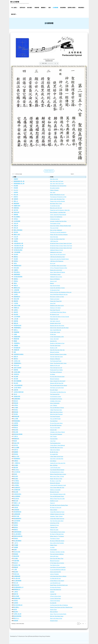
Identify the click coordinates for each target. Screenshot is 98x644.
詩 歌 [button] (15, 177)
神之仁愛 (16, 195)
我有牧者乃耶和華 (18, 435)
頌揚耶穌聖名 (17, 275)
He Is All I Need (54, 390)
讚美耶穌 (16, 302)
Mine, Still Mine (54, 466)
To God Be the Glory (55, 206)
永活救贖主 (16, 486)
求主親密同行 (17, 488)
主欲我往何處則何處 (19, 392)
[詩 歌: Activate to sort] (32, 177)
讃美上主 (16, 202)
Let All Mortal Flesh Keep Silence (58, 313)
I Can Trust (53, 441)
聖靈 (15, 353)
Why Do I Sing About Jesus (57, 617)
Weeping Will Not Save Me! (57, 384)
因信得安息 (16, 506)
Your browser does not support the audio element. (49, 64)
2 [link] (81, 624)
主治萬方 (16, 295)
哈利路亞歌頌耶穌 (18, 277)
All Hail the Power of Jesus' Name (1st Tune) (61, 244)
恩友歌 (15, 475)
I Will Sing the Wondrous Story (57, 257)
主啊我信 (16, 406)
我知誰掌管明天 (17, 519)
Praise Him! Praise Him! (56, 302)
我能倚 (15, 441)
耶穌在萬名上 (17, 273)
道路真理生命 (17, 297)
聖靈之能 (16, 324)
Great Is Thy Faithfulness (56, 217)
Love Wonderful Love (55, 583)
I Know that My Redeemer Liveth (58, 486)
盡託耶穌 (16, 468)
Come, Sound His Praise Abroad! (58, 215)
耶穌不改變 (16, 517)
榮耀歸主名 (16, 308)
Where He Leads (54, 530)
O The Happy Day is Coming (57, 563)
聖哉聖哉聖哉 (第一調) (19, 182)
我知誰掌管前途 (17, 512)
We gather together (55, 188)
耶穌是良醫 (16, 417)
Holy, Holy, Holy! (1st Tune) (57, 182)
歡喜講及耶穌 (17, 599)
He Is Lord (53, 264)
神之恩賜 (16, 377)
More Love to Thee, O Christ (57, 477)
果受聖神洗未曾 (17, 326)
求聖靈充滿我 (17, 337)
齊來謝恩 (16, 188)
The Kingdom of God (55, 224)
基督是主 (16, 279)
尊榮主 (15, 284)
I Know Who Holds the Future (57, 512)
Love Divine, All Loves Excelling (58, 568)
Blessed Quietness (55, 379)
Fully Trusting (53, 437)
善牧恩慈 (16, 233)
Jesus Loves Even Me (55, 572)
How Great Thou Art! (55, 310)
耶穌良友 (16, 428)
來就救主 (16, 601)
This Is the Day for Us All (56, 368)
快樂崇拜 (16, 199)
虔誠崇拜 (16, 313)
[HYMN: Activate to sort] (68, 177)
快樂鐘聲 (16, 548)
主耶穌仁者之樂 (17, 614)
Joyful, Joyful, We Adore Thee (57, 200)
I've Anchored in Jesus (56, 397)
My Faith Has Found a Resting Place (59, 506)
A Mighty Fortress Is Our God (57, 515)
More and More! (54, 612)
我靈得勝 (16, 426)
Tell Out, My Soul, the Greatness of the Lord (61, 293)
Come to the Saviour (55, 601)
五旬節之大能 (17, 361)
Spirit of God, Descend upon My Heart (59, 328)
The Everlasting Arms (55, 444)
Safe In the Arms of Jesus (56, 413)
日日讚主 (16, 559)
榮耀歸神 (16, 180)
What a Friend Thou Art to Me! (57, 499)
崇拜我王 (16, 219)
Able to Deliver (54, 510)
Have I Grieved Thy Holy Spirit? (58, 381)
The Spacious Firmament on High (58, 197)
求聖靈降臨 (16, 333)
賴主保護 (16, 432)
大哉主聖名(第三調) (18, 248)
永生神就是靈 (17, 222)
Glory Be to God (54, 180)
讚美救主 (16, 257)
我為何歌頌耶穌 (17, 617)
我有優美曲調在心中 (19, 588)
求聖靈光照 (16, 350)
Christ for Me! (53, 430)
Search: (72, 174)
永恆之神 (16, 237)
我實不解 (16, 594)
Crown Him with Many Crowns (57, 288)
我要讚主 (16, 242)
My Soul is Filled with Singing (57, 541)
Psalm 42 (52, 504)
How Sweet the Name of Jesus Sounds (60, 317)
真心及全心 (16, 470)
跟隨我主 (16, 530)
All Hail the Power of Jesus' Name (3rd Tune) (61, 248)
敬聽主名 (16, 286)
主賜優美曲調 (17, 577)
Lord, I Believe (54, 406)
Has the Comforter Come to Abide (58, 355)
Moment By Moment (55, 484)
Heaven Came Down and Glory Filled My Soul (61, 608)
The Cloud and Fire (55, 395)
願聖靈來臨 (16, 339)
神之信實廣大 (17, 217)
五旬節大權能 (17, 373)
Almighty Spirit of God (55, 324)
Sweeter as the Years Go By (57, 306)
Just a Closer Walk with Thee (57, 488)
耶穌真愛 (16, 554)
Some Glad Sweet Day (56, 590)
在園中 (15, 550)
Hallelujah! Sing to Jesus (56, 277)
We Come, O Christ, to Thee (57, 297)
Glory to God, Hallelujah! (56, 231)
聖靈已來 (16, 357)
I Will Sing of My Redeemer (57, 262)
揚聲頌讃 (16, 215)
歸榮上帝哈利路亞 (18, 231)
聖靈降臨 (16, 322)
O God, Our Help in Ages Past (57, 239)
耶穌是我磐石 (17, 421)
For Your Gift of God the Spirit (57, 377)
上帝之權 (16, 319)
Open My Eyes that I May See (57, 350)
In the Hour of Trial (55, 523)
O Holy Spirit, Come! (55, 333)
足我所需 (16, 390)
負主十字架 (16, 457)
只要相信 (16, 461)
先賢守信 (16, 450)
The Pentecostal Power (56, 362)
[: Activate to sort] (13, 177)
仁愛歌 (15, 570)
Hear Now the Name (55, 286)
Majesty (52, 284)
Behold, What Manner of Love (57, 195)
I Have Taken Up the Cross (57, 457)
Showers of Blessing (55, 359)
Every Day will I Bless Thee (57, 559)
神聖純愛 (16, 568)
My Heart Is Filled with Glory (57, 535)
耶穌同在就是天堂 (18, 537)
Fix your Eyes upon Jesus (56, 424)
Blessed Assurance (55, 561)
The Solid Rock (54, 421)
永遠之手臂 (16, 444)
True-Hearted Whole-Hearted (57, 470)
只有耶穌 (16, 304)
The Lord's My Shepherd (56, 435)
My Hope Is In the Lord (56, 508)
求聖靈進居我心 (17, 364)
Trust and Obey (54, 439)
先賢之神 (16, 226)
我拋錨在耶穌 (17, 397)
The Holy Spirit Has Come (56, 357)
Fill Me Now (53, 335)
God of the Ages (54, 237)
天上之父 (16, 191)
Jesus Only (53, 304)
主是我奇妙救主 (17, 495)
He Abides (53, 375)
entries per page (19, 174)
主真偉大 (16, 310)
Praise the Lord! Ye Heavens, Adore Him (60, 211)
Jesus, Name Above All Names (58, 273)
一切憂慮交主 (17, 464)
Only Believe (53, 461)
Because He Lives (54, 492)
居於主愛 (16, 501)
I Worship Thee (54, 528)
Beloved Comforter (55, 353)
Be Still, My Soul (54, 453)
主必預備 (16, 419)
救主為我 (16, 430)
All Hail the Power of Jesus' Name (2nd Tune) (61, 246)
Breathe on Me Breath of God (57, 344)
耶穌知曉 (16, 404)
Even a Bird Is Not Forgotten (57, 543)
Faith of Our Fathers (55, 450)
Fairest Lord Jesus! (55, 299)
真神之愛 (16, 228)
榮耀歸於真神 (17, 206)
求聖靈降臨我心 (17, 328)
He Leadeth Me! (54, 455)
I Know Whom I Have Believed (57, 446)
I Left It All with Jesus (55, 468)
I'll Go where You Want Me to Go (58, 393)
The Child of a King (55, 566)
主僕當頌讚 (16, 290)
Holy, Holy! (53, 193)
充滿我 (15, 335)
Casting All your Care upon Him (58, 464)
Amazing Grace (54, 621)
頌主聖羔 (16, 259)
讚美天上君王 (17, 235)
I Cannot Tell (53, 595)
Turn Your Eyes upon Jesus (57, 521)
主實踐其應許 (17, 399)
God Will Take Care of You (56, 448)
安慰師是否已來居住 (19, 355)
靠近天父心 (16, 619)
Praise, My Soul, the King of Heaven (59, 235)
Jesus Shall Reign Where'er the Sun (59, 295)
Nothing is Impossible (55, 490)
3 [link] (83, 624)
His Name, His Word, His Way (57, 552)
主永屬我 (16, 466)
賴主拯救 (16, 384)
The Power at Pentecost (56, 373)
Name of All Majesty (55, 279)
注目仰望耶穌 (17, 521)
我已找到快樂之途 (18, 606)
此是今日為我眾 (17, 368)
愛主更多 (16, 612)
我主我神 (16, 255)
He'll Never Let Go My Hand (57, 388)
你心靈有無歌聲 (17, 581)
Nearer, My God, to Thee (56, 479)
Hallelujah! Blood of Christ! (57, 251)
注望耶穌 (16, 424)
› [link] (85, 624)
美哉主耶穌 (16, 299)
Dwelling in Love (54, 501)
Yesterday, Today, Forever (56, 517)
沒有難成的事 (17, 490)
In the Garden (53, 550)
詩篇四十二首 (17, 503)
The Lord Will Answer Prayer (57, 497)
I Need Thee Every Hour (56, 410)
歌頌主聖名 (16, 268)
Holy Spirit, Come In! (55, 322)
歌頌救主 (16, 262)
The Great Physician (55, 417)
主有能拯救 (16, 510)
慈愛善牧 (16, 526)
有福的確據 (16, 561)
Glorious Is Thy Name (55, 308)
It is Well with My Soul (55, 579)
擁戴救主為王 (17, 288)
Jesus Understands (55, 404)
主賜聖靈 (16, 346)
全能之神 (16, 224)
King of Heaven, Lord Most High (58, 213)
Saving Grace (53, 610)
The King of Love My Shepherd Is (58, 233)
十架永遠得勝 (17, 253)
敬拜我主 (16, 528)
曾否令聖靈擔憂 (17, 381)
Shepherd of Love (54, 526)
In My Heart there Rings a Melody (58, 577)
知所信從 (16, 446)
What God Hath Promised (56, 415)
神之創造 (16, 186)
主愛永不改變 (17, 306)
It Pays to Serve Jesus (55, 597)
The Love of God (54, 228)
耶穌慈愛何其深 (17, 266)
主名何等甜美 (17, 317)
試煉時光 (16, 523)
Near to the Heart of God (56, 619)
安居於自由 (16, 574)
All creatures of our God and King (58, 186)
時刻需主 (16, 410)
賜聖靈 (15, 341)
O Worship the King (55, 220)
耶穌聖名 (16, 539)
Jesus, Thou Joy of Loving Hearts (58, 614)
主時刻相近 (16, 483)
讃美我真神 (16, 204)
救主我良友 (16, 499)
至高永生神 (16, 213)
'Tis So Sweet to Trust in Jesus (58, 532)
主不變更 (16, 408)
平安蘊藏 (16, 546)
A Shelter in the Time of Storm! (57, 433)
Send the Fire (53, 342)
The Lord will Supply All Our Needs (58, 386)
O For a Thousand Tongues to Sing (59, 268)
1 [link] (78, 624)
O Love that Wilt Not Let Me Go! (58, 570)
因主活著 (16, 492)
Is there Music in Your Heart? (57, 581)
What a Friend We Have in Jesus (58, 475)
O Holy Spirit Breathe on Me (57, 337)
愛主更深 (16, 477)
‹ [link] (76, 624)
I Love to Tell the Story (55, 599)
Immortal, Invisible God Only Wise (58, 222)
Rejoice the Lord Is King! (56, 271)
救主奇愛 (16, 315)
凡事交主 (16, 437)
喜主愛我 (16, 572)
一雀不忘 (16, 543)
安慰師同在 (16, 375)
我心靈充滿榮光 (17, 535)
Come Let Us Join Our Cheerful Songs (59, 259)
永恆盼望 (16, 508)
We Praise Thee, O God (56, 204)
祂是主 (15, 264)
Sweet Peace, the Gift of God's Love (59, 586)
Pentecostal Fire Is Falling (56, 370)
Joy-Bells (52, 548)
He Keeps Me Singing (55, 588)
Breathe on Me (54, 348)
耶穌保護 (16, 412)
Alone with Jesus (54, 557)
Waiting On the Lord (55, 366)
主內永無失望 (17, 472)
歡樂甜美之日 (17, 590)
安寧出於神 (16, 586)
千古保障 (16, 239)
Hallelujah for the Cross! (56, 253)
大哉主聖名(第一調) (18, 244)
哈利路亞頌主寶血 (18, 250)
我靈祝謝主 (16, 208)
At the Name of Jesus (55, 275)
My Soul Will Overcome (56, 426)
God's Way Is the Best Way (57, 459)
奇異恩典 (16, 621)
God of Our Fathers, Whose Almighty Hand (60, 226)
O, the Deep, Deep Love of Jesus (58, 266)
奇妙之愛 (16, 583)
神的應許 (16, 415)
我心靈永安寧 (17, 579)
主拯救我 (16, 603)
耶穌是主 (16, 282)
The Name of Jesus (55, 539)
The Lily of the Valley (55, 428)
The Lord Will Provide (55, 419)
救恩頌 (15, 610)
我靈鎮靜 (16, 452)
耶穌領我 (16, 455)
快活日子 (16, 563)
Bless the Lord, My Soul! (56, 208)
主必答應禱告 (17, 497)
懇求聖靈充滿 (17, 348)
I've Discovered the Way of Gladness (59, 606)
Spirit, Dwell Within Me (56, 330)
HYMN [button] (52, 177)
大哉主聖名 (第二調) (18, 246)
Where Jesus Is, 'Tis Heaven (57, 537)
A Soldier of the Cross (55, 401)
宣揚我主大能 (17, 293)
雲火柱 (15, 395)
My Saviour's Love (55, 315)
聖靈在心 (16, 330)
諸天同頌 (16, 211)
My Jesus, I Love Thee (56, 481)
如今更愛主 (16, 481)
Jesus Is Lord (53, 282)
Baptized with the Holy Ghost (57, 326)
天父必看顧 (16, 448)
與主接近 (16, 479)
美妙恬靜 (16, 379)
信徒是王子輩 (17, 566)
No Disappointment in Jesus (57, 472)
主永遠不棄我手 (17, 388)
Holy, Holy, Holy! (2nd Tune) (57, 184)
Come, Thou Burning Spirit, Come (58, 364)
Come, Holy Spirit (54, 339)
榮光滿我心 (16, 608)
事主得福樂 (16, 597)
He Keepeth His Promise (56, 399)
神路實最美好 (17, 459)
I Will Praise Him (54, 242)
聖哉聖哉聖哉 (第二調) (19, 184)
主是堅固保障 (17, 515)
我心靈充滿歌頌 (17, 541)
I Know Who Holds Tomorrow (57, 519)
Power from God (54, 319)
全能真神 (16, 193)
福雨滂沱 (16, 359)
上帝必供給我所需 (18, 386)
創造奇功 (16, 197)
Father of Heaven (54, 191)
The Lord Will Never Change (57, 408)
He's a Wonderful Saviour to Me (58, 495)
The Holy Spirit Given (55, 346)
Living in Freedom (54, 575)
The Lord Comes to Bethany (57, 555)
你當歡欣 (16, 270)
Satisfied (52, 592)
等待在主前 (16, 366)
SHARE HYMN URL (49, 171)
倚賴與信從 (16, 439)
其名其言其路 (17, 552)
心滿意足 (16, 592)
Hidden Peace (54, 546)
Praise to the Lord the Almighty (58, 202)
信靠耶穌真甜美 (17, 532)
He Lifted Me (53, 603)
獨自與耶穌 (16, 557)
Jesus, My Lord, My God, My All (58, 255)
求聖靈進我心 (17, 344)
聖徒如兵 (16, 401)
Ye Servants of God (55, 291)
